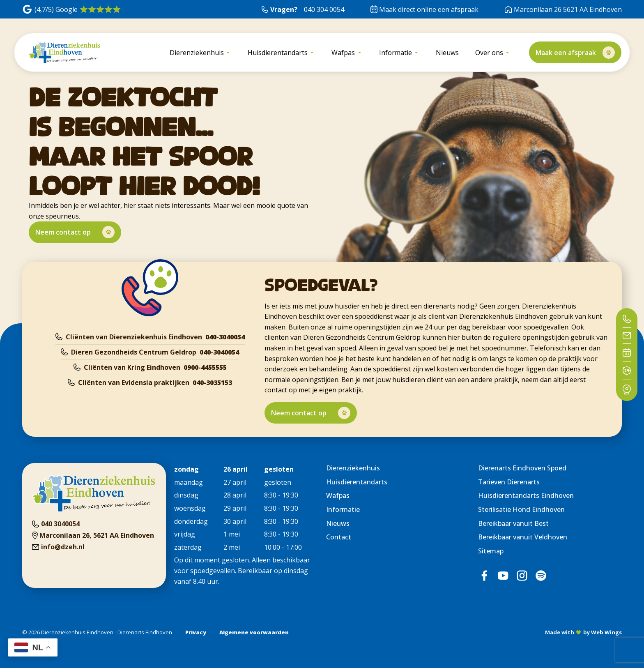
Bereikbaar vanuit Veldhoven (523, 537)
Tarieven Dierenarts (509, 482)
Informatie (343, 509)
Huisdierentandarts (357, 482)
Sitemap (491, 551)
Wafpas (338, 495)
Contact (339, 537)
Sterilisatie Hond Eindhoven (521, 509)
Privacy (196, 632)
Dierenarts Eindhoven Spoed (522, 468)
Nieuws (338, 523)
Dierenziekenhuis (353, 468)
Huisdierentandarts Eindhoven (526, 495)
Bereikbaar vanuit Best (513, 523)
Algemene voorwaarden (254, 632)
